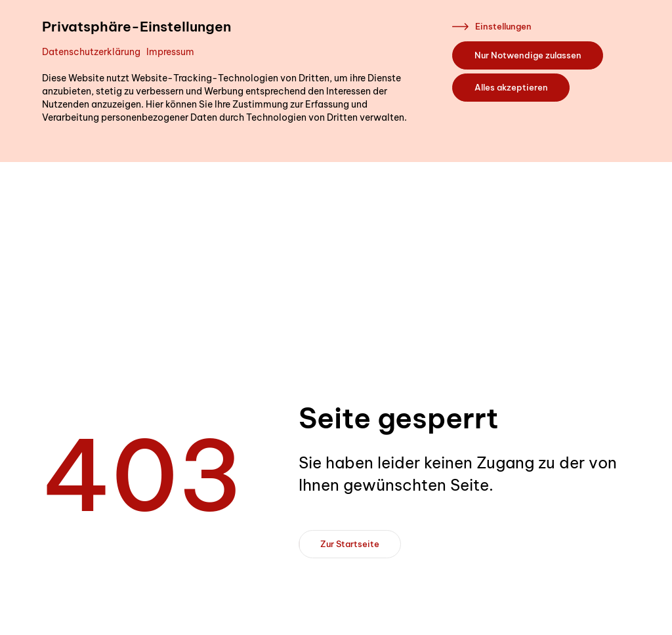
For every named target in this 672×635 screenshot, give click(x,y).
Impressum (170, 52)
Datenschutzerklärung (91, 52)
